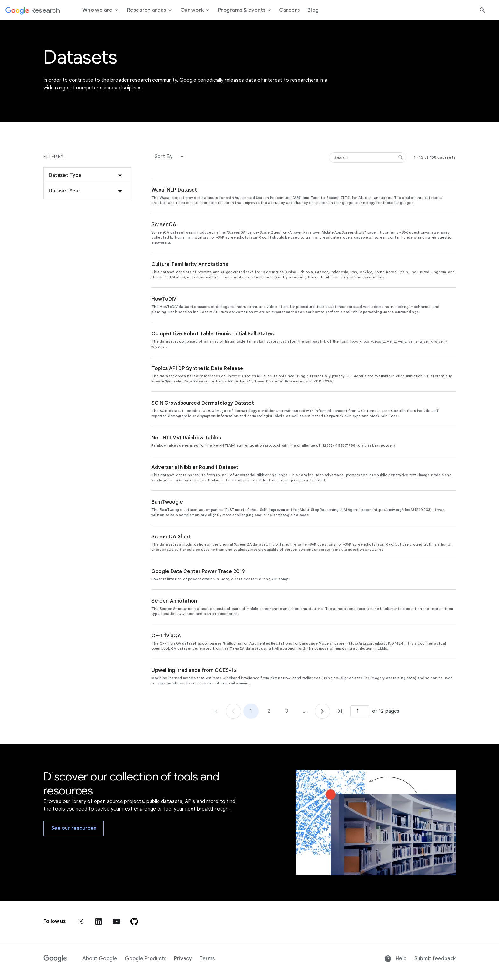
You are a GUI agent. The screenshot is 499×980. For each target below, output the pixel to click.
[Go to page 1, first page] (215, 711)
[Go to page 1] (233, 711)
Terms (207, 959)
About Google (100, 959)
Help (395, 959)
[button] (171, 157)
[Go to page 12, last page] (340, 711)
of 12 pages (386, 711)
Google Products (146, 959)
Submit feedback (435, 959)
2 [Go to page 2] (269, 711)
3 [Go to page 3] (287, 711)
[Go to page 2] (322, 711)
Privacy (183, 959)
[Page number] (360, 711)
